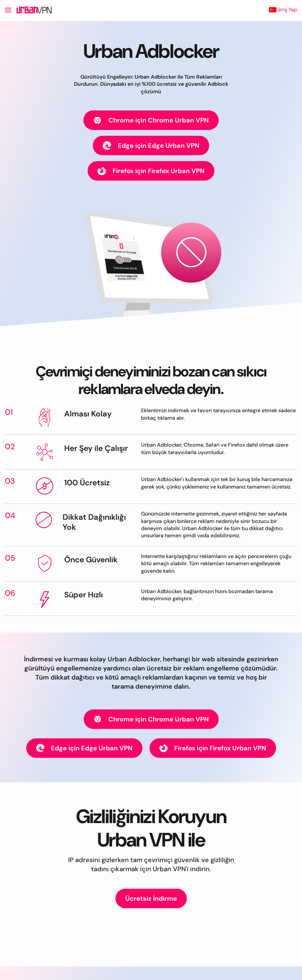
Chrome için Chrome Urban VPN (151, 120)
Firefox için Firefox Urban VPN (151, 171)
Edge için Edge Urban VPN (151, 146)
